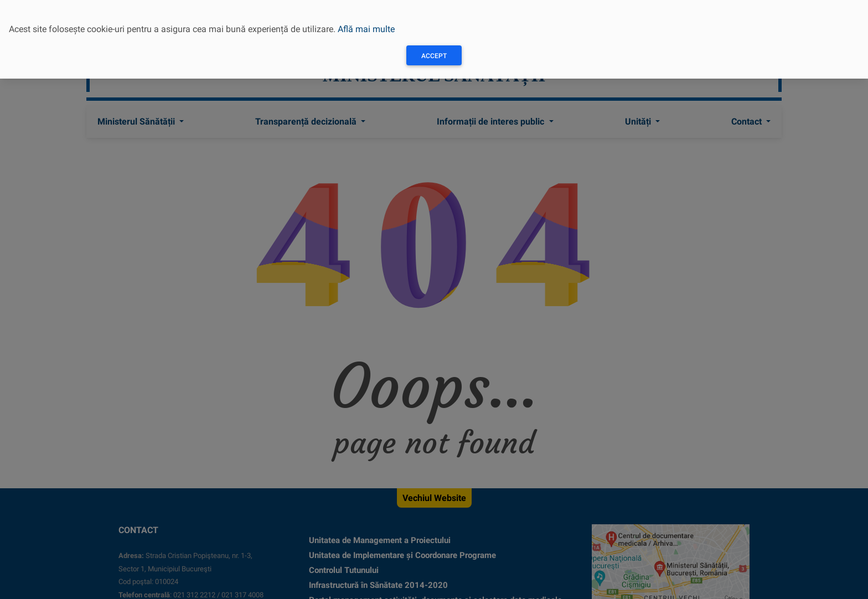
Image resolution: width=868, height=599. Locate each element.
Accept (434, 56)
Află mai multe (366, 29)
